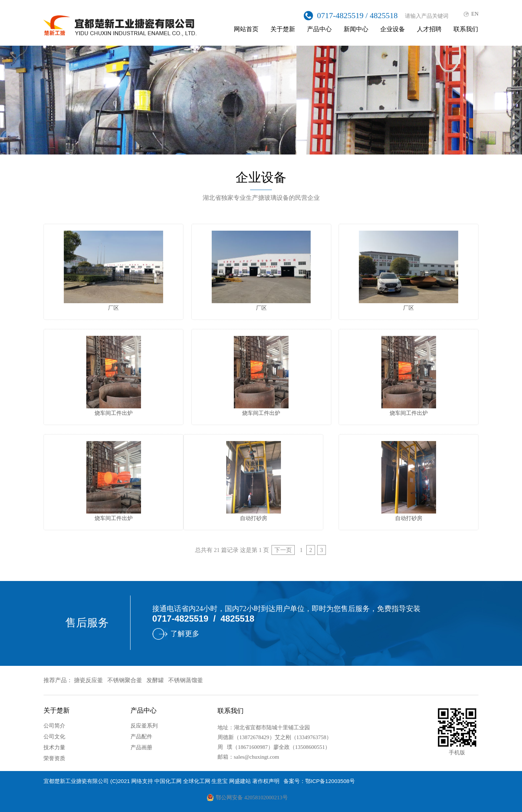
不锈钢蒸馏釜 (186, 680)
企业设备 (393, 29)
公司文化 (54, 737)
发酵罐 (155, 680)
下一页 (283, 550)
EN (475, 14)
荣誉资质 (54, 758)
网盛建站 (240, 781)
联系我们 (466, 29)
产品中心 (319, 29)
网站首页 (246, 29)
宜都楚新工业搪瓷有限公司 (76, 781)
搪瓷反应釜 (88, 680)
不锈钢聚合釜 (125, 680)
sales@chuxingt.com (256, 757)
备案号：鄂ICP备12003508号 (319, 781)
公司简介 (54, 726)
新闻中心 (356, 29)
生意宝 (219, 781)
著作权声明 (266, 781)
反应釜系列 (144, 726)
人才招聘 (429, 29)
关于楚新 (283, 29)
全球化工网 (197, 781)
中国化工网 (168, 781)
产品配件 (141, 737)
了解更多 (185, 634)
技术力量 (54, 747)
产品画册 (141, 747)
